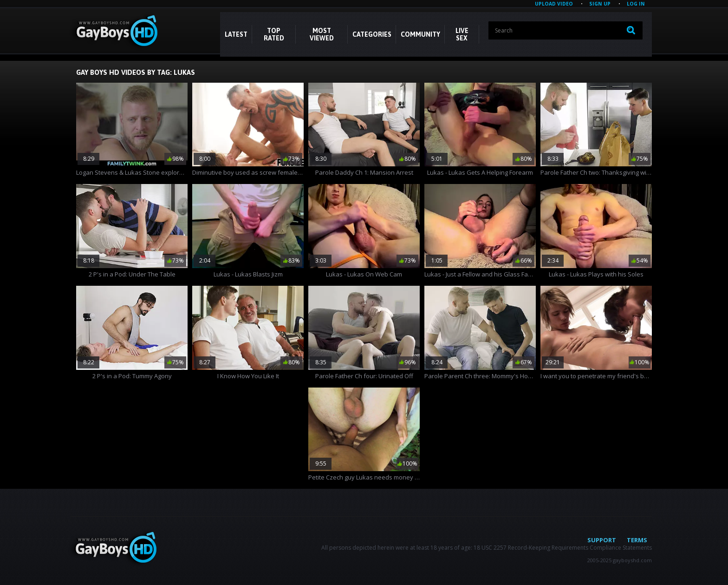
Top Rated (274, 34)
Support (602, 540)
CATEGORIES (372, 34)
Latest (236, 34)
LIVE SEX (462, 34)
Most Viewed (322, 34)
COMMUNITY (420, 34)
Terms (637, 540)
